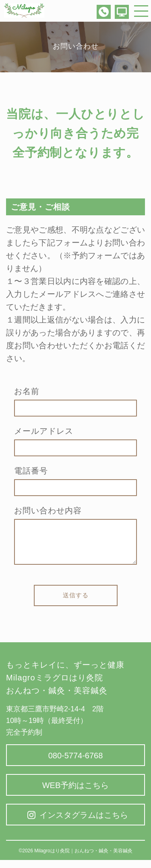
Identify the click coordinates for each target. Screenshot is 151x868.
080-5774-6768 (76, 764)
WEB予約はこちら (76, 793)
